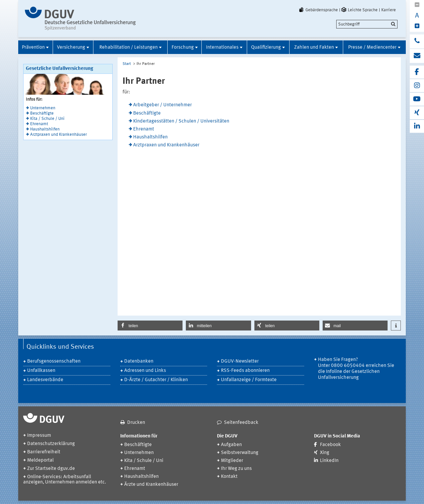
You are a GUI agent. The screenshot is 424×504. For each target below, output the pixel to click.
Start (127, 64)
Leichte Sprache (359, 10)
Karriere (389, 10)
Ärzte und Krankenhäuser (151, 485)
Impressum (39, 436)
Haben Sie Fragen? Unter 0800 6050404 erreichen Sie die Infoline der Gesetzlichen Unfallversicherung (356, 369)
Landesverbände (45, 380)
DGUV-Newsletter (240, 361)
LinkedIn (329, 461)
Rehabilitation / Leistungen (129, 48)
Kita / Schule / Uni (47, 119)
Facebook (330, 445)
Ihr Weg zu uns (236, 469)
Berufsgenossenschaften (54, 361)
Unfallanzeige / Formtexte (249, 380)
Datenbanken (139, 361)
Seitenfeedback (241, 423)
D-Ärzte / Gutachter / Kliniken (156, 380)
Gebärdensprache (318, 10)
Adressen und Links (145, 371)
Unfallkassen (41, 371)
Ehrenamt (39, 124)
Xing (325, 453)
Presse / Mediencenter (372, 48)
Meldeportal (40, 460)
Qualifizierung (266, 48)
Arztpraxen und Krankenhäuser (58, 135)
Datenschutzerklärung (51, 444)
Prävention (33, 48)
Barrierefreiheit (44, 452)
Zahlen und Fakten (314, 48)
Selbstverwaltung (240, 453)
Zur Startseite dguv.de (51, 469)
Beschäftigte (42, 113)
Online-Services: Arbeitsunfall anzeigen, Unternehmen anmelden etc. (65, 480)
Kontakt (229, 477)
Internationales (222, 48)
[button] (150, 326)
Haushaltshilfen (45, 129)
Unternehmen (43, 108)
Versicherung (71, 48)
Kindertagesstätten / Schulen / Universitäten (181, 121)
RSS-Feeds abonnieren (245, 371)
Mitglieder (232, 461)
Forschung (183, 48)
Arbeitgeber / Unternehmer (162, 105)
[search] (367, 24)
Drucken (136, 423)
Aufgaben (231, 445)
